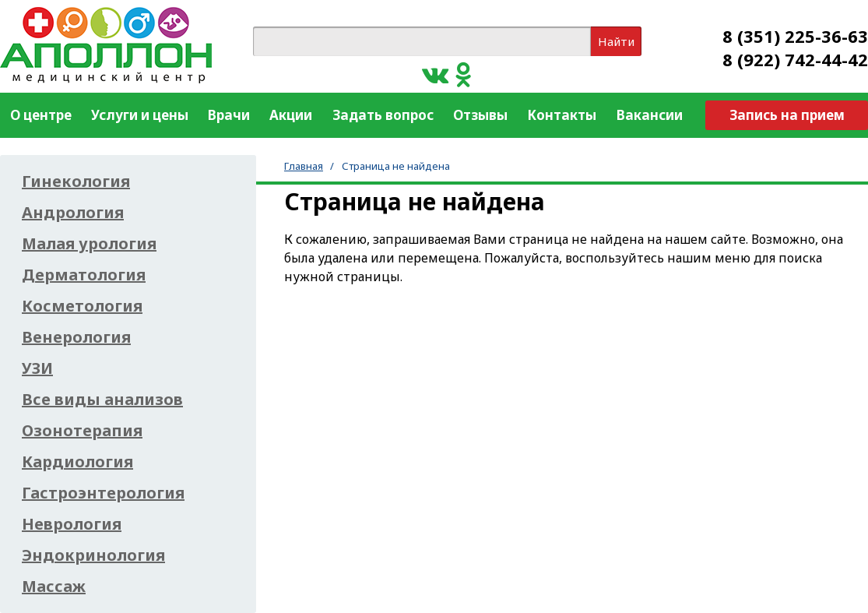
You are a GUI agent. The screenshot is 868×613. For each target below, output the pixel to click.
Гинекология (76, 181)
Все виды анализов (102, 400)
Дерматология (84, 275)
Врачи (229, 115)
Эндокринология (93, 555)
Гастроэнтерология (103, 493)
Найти (616, 41)
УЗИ (37, 368)
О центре (41, 115)
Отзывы (480, 115)
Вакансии (650, 115)
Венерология (76, 337)
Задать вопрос (383, 115)
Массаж (54, 587)
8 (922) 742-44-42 (795, 59)
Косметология (82, 306)
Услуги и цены (140, 115)
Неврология (72, 524)
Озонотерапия (82, 431)
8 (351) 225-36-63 (795, 36)
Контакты (562, 115)
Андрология (73, 213)
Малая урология (89, 244)
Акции (291, 115)
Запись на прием (787, 115)
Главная (304, 166)
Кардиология (77, 462)
